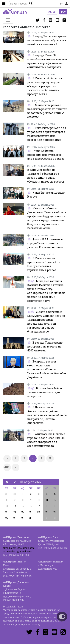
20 (7, 512)
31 (15, 494)
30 (7, 494)
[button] (31, 4)
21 (15, 512)
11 (47, 500)
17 (39, 506)
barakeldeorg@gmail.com (17, 551)
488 (7, 467)
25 (47, 512)
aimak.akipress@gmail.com (19, 548)
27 (7, 518)
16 (31, 506)
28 (15, 518)
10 (39, 500)
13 (7, 506)
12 (55, 500)
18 (47, 506)
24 (39, 512)
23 (31, 512)
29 (23, 518)
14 (15, 506)
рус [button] (63, 12)
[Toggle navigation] (8, 20)
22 (23, 512)
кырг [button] (52, 12)
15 (23, 506)
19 (55, 506)
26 (55, 512)
